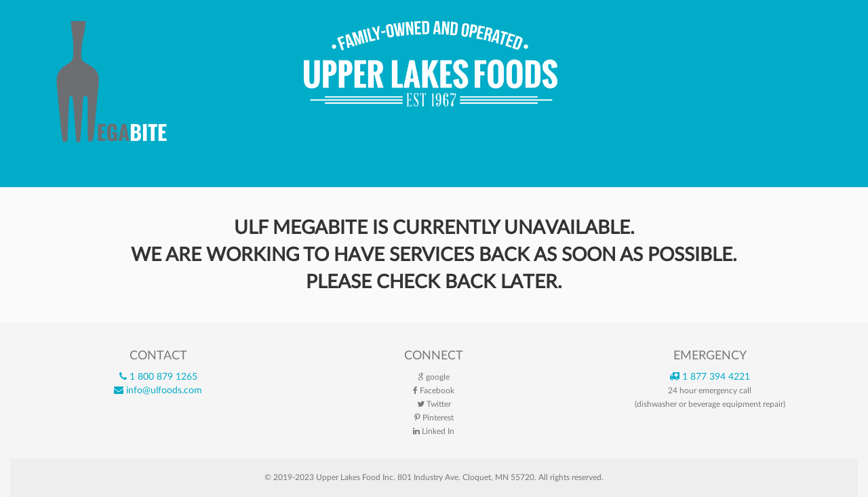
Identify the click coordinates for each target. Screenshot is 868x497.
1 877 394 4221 (710, 377)
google (434, 377)
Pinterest (434, 418)
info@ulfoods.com (158, 391)
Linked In (434, 431)
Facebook (434, 391)
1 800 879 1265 (158, 377)
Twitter (434, 404)
